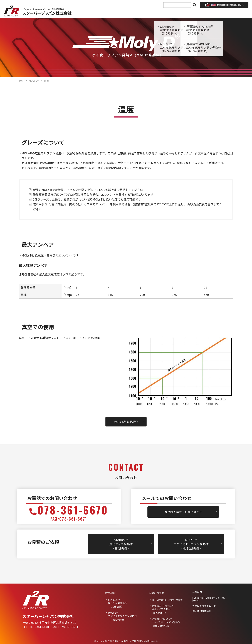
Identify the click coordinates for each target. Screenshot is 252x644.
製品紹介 (126, 13)
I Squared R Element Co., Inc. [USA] (209, 599)
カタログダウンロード (204, 606)
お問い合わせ (200, 13)
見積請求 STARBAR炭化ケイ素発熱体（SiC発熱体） (163, 609)
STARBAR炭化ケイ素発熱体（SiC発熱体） (121, 544)
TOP (105, 13)
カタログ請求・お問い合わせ (183, 512)
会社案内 (149, 13)
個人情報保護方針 (202, 611)
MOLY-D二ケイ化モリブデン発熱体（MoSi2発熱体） (191, 544)
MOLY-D (34, 81)
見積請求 (173, 13)
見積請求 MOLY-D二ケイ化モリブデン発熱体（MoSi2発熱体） (166, 622)
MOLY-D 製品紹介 (126, 422)
